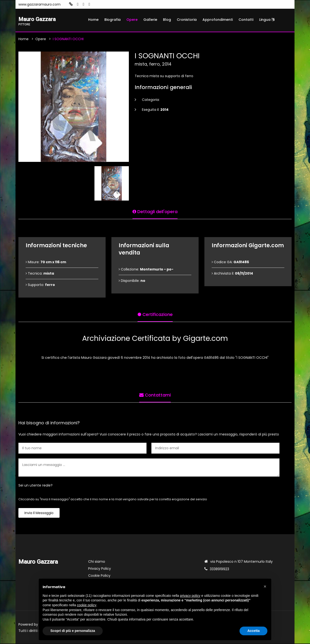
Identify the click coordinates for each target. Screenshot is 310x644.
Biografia (112, 20)
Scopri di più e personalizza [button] (73, 631)
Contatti (246, 20)
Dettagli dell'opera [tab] (155, 211)
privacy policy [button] (190, 596)
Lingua (267, 20)
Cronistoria (187, 20)
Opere (132, 20)
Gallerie (150, 20)
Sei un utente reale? (35, 486)
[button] (265, 586)
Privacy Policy (100, 569)
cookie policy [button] (87, 605)
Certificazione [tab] (155, 314)
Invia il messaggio (39, 513)
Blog (167, 20)
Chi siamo (97, 562)
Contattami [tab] (155, 395)
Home (93, 20)
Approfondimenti (218, 20)
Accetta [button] (253, 631)
